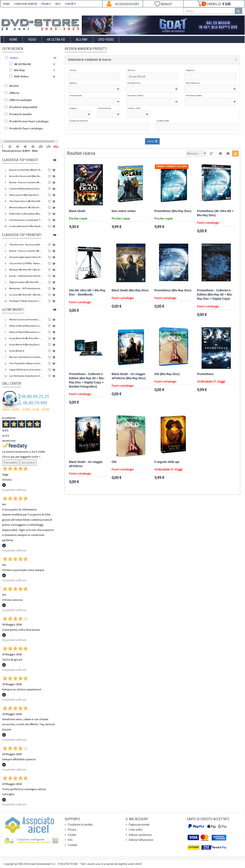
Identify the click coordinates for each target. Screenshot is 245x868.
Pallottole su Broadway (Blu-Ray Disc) (26, 214)
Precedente (11, 462)
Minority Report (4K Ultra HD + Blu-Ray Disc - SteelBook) (26, 207)
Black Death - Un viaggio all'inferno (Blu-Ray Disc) (129, 376)
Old (114, 462)
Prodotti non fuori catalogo (29, 121)
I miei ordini (136, 830)
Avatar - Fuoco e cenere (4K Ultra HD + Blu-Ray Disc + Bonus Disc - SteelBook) (26, 251)
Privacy (72, 830)
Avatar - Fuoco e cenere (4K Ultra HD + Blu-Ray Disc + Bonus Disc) (26, 182)
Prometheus (205, 374)
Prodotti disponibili (23, 107)
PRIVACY (46, 4)
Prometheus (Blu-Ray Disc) (173, 211)
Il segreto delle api (167, 462)
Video (32, 40)
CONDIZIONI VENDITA (25, 4)
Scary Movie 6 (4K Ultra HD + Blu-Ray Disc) (26, 338)
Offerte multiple (21, 100)
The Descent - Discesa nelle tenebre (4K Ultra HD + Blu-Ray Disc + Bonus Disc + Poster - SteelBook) (26, 244)
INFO (58, 4)
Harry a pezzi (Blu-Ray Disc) (24, 195)
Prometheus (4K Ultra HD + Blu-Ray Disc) (215, 213)
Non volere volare (124, 211)
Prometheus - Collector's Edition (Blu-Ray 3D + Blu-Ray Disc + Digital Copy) (215, 295)
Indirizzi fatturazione (141, 840)
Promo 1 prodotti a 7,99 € (172, 166)
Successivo (28, 462)
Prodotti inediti (21, 114)
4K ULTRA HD (56, 40)
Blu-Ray (82, 40)
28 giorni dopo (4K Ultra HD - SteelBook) (26, 282)
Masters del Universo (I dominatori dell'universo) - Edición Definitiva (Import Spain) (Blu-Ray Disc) (26, 357)
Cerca (152, 141)
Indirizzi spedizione (140, 835)
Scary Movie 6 (17, 351)
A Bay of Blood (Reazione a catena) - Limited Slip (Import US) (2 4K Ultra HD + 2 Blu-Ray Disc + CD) (26, 332)
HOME (6, 4)
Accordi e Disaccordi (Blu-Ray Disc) (26, 176)
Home (13, 40)
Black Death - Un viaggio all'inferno (86, 464)
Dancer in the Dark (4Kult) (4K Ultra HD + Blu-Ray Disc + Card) (26, 170)
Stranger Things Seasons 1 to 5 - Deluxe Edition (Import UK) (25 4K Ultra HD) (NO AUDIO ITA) (26, 301)
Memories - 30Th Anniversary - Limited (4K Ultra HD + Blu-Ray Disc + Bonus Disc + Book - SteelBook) (26, 288)
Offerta (14, 93)
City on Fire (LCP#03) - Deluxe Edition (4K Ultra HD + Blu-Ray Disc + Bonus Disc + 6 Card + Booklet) (26, 263)
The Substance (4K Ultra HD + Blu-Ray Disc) (26, 201)
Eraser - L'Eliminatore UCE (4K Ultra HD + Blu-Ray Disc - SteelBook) (26, 276)
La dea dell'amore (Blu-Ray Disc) (26, 226)
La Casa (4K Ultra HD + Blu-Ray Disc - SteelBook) (26, 295)
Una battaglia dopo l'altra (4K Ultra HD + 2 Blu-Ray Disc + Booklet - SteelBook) (26, 257)
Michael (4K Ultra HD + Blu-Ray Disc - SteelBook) (26, 270)
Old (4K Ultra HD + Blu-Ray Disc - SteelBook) (87, 292)
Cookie (72, 835)
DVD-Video (106, 40)
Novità (14, 86)
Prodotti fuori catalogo (26, 128)
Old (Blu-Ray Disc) (167, 374)
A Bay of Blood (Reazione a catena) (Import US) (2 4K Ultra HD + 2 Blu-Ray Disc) (26, 326)
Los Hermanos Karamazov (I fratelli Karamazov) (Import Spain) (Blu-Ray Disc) (26, 376)
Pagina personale (139, 825)
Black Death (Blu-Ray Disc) (130, 290)
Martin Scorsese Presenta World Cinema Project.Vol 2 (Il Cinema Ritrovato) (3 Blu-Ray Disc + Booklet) (26, 319)
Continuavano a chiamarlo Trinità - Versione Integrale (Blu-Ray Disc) (26, 220)
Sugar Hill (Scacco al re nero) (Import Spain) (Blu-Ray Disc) (26, 370)
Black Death (77, 211)
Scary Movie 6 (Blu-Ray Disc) (24, 344)
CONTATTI (70, 4)
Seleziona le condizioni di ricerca (90, 60)
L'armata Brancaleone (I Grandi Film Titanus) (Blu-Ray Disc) (26, 189)
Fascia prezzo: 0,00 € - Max (20, 151)
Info (70, 840)
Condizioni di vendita (80, 825)
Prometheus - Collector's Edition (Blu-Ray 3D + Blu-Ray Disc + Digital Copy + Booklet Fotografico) (87, 380)
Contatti (73, 845)
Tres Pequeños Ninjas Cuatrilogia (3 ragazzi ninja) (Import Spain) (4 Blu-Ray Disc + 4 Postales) (26, 363)
